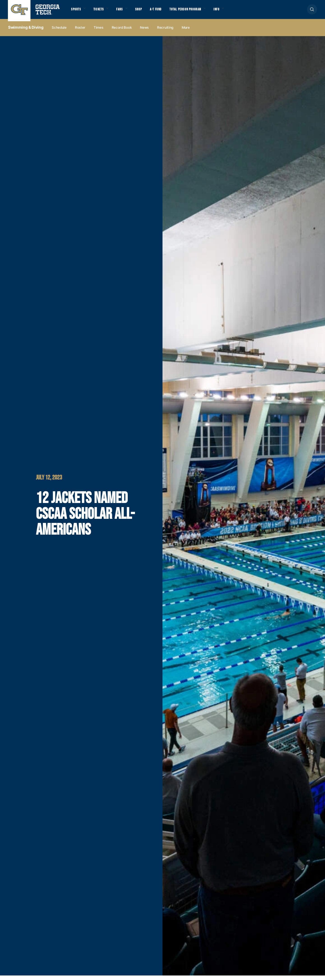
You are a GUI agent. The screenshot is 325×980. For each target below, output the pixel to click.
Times (99, 32)
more (186, 32)
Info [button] (230, 12)
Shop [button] (145, 12)
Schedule (59, 32)
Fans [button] (124, 12)
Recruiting (165, 32)
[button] (312, 12)
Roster (80, 32)
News (144, 32)
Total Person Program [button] (196, 12)
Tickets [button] (101, 12)
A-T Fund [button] (163, 12)
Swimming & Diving (26, 32)
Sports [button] (77, 12)
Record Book (122, 32)
